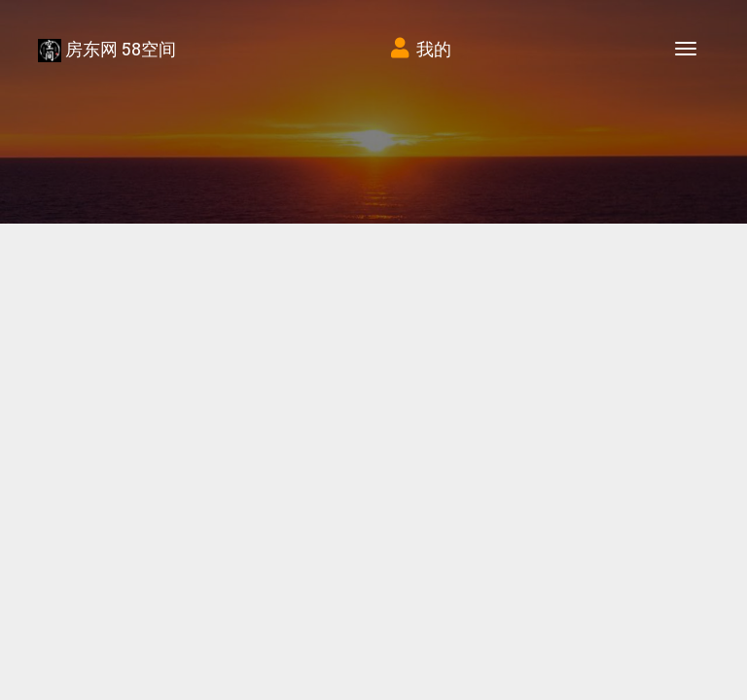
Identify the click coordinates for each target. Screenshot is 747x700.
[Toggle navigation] (686, 49)
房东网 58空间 (107, 50)
